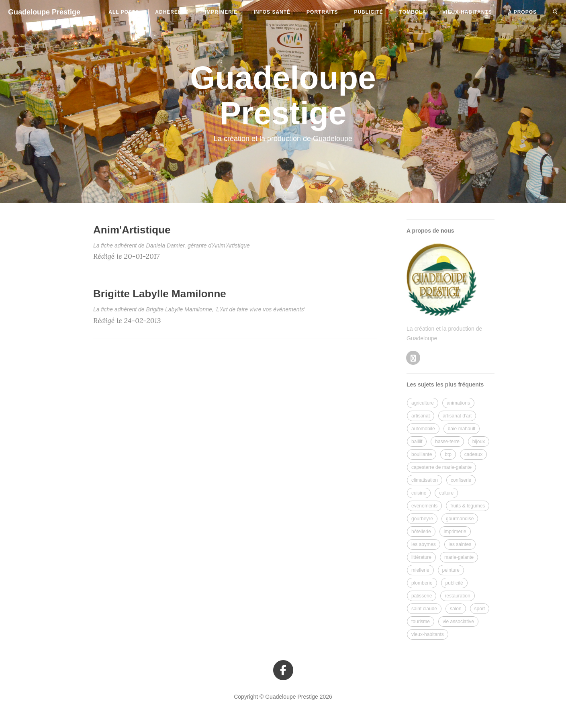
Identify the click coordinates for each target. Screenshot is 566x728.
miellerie (420, 570)
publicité (368, 12)
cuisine (419, 493)
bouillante (422, 454)
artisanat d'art (457, 416)
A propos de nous (430, 231)
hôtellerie (421, 532)
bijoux (479, 442)
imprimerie (221, 12)
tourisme (421, 622)
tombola (413, 12)
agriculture (423, 403)
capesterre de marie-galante (441, 467)
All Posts (124, 12)
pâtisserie (422, 596)
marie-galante (459, 557)
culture (446, 493)
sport (480, 609)
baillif (417, 442)
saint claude (424, 609)
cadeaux (473, 454)
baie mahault (462, 429)
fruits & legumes (468, 506)
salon (456, 609)
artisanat (421, 416)
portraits (322, 12)
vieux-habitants (467, 12)
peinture (451, 570)
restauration (457, 596)
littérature (421, 557)
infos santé (272, 12)
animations (458, 403)
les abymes (424, 544)
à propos (522, 12)
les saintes (460, 544)
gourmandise (460, 519)
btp (448, 454)
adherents (172, 12)
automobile (423, 429)
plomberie (422, 583)
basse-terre (447, 442)
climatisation (425, 480)
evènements (424, 506)
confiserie (461, 480)
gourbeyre (422, 519)
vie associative (458, 622)
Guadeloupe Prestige (44, 12)
